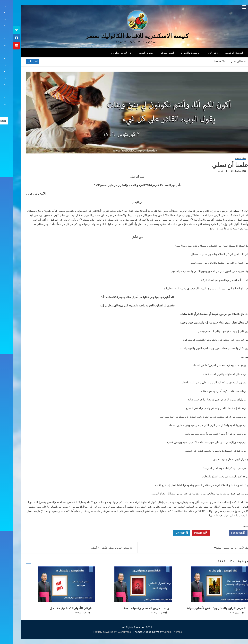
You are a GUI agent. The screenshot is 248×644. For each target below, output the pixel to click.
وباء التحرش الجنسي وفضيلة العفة (133, 608)
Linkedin (168, 533)
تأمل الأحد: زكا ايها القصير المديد (220, 548)
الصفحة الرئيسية (221, 53)
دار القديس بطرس (108, 53)
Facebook (225, 533)
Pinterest (187, 533)
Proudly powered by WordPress (99, 632)
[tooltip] (3, 30)
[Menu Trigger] (231, 7)
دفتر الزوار (199, 53)
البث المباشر (154, 53)
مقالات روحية (227, 158)
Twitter (206, 533)
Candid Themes (159, 632)
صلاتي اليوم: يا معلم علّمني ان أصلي (97, 548)
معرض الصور (132, 53)
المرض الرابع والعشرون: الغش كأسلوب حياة (203, 608)
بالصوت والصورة (177, 53)
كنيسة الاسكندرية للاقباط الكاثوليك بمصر (124, 36)
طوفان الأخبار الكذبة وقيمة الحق (58, 608)
